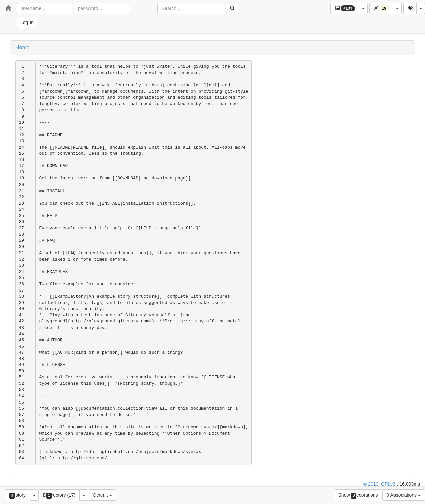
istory (18, 495)
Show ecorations (358, 495)
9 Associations (404, 495)
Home (23, 47)
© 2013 (371, 484)
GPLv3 (388, 484)
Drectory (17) (59, 495)
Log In (27, 22)
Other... (102, 495)
